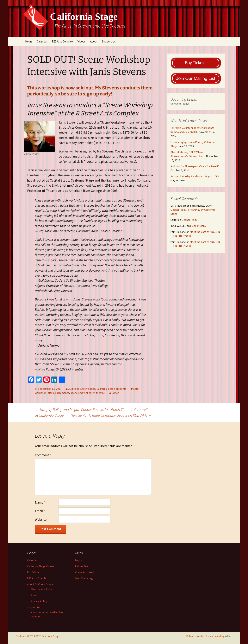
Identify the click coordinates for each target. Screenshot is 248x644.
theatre (100, 393)
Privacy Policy (39, 601)
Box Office (33, 572)
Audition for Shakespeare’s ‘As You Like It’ (195, 166)
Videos (82, 41)
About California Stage (40, 584)
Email (40, 511)
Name (40, 502)
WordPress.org (84, 578)
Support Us (109, 41)
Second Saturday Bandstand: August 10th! (195, 176)
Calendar (42, 41)
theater (90, 393)
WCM (228, 636)
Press (34, 595)
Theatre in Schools (42, 589)
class (51, 393)
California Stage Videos (41, 566)
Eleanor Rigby (189, 220)
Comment (43, 455)
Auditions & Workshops (82, 389)
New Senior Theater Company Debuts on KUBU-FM (111, 415)
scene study (78, 393)
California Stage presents (112, 389)
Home (29, 41)
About (94, 41)
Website (41, 519)
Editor (115, 393)
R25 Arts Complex (62, 41)
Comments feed (85, 572)
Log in (79, 560)
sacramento (62, 393)
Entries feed (82, 566)
